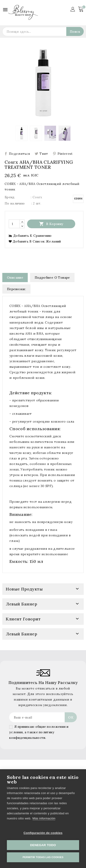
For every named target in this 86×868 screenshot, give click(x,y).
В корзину (51, 224)
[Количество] (14, 224)
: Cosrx (36, 197)
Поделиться (19, 154)
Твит (44, 154)
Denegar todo (43, 845)
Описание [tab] (15, 278)
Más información (44, 818)
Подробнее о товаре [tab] (52, 278)
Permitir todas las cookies (43, 857)
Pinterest (65, 154)
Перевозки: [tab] (16, 289)
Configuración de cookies (43, 833)
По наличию (15, 203)
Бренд (10, 197)
